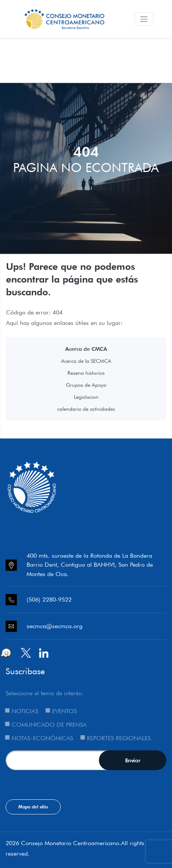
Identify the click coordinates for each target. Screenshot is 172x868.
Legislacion (86, 397)
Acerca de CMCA (86, 349)
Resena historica (86, 373)
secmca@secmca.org (55, 626)
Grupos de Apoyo (86, 385)
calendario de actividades (86, 409)
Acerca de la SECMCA (86, 361)
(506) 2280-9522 (49, 599)
